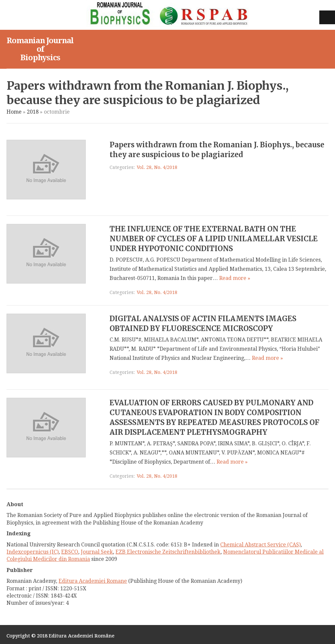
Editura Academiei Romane (93, 581)
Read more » (235, 278)
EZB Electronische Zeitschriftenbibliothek (168, 552)
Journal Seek (97, 552)
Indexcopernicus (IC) (33, 552)
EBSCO (70, 552)
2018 (33, 112)
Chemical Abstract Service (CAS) (260, 545)
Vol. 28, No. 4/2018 (157, 167)
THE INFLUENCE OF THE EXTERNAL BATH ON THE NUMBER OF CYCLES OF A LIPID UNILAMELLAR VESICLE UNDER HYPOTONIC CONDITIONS (214, 239)
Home (14, 112)
